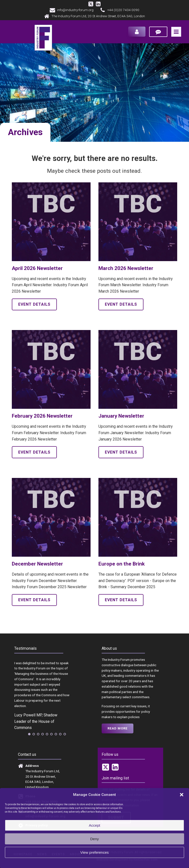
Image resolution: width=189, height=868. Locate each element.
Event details (34, 306)
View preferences (94, 852)
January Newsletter (121, 417)
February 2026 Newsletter (42, 417)
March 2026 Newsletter (126, 269)
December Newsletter (37, 565)
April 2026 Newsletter (37, 269)
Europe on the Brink (122, 565)
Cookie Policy (85, 862)
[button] (182, 795)
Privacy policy (104, 862)
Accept (94, 825)
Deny (94, 839)
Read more (118, 729)
